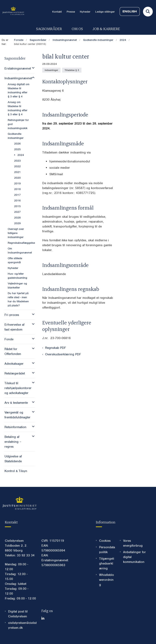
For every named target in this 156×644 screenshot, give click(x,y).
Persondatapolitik (107, 550)
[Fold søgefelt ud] (148, 12)
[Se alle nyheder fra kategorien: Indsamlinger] (51, 70)
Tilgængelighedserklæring (107, 563)
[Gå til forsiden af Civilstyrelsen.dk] (12, 11)
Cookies (105, 541)
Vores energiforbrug (133, 543)
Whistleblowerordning (107, 580)
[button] (32, 68)
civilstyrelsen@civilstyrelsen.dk (22, 625)
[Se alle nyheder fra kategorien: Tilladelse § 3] (72, 70)
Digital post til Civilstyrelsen (18, 614)
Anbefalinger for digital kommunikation (134, 557)
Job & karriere (106, 29)
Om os (77, 29)
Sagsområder (49, 29)
